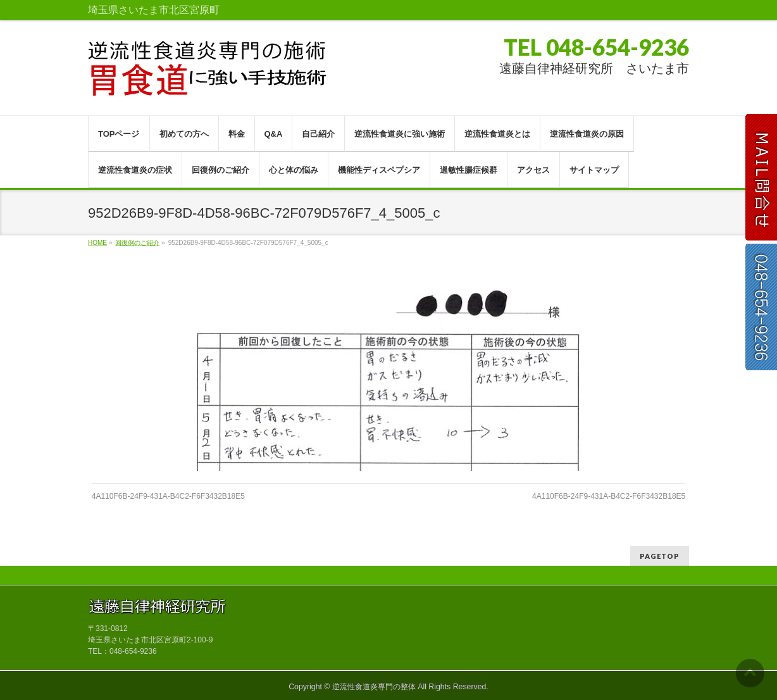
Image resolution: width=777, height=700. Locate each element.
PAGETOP (660, 556)
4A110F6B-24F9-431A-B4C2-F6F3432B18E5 (168, 496)
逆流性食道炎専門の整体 (374, 687)
